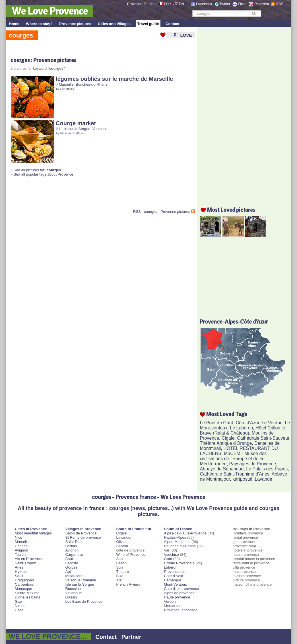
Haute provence (177, 597)
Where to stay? (39, 24)
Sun (119, 567)
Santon (122, 546)
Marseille (66, 84)
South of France (178, 529)
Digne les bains (27, 597)
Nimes (20, 606)
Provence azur (176, 572)
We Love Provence (50, 11)
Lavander (124, 537)
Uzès (19, 610)
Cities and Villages (114, 24)
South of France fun (134, 529)
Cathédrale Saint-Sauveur (263, 438)
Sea (119, 559)
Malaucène (75, 576)
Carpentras (24, 584)
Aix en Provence (28, 559)
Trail (120, 580)
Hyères (21, 572)
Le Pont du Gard (216, 423)
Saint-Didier (75, 542)
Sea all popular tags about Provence (44, 174)
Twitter (225, 4)
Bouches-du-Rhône (92, 84)
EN (181, 4)
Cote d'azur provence (181, 589)
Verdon (170, 601)
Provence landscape (181, 610)
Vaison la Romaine (81, 580)
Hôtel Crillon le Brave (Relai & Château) (242, 430)
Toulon (20, 555)
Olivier (121, 542)
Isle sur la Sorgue (80, 584)
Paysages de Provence (253, 464)
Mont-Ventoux (175, 584)
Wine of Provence (131, 555)
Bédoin (71, 546)
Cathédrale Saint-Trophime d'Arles (234, 474)
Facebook (204, 4)
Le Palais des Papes (267, 469)
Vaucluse (100, 129)
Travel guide (148, 24)
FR (166, 4)
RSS (280, 4)
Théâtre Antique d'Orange (226, 443)
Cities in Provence (31, 529)
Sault (19, 576)
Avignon (21, 550)
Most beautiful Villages (33, 533)
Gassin (71, 597)
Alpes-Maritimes (177, 542)
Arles (19, 567)
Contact (172, 24)
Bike (120, 576)
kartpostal (242, 479)
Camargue (173, 580)
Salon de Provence (81, 533)
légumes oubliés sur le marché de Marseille (114, 79)
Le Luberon (241, 428)
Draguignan (24, 580)
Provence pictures (75, 24)
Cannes (21, 546)
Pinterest (262, 4)
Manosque (23, 589)
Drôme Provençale (179, 563)
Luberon (171, 567)
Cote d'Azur (174, 576)
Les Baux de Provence (84, 601)
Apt (68, 572)
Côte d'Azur (247, 423)
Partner (131, 637)
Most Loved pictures (231, 210)
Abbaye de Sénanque (222, 469)
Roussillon (74, 589)
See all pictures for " (37, 170)
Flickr (242, 4)
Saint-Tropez (25, 563)
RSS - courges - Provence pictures (162, 212)
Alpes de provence (179, 593)
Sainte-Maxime (27, 593)
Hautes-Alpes (175, 537)
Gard (168, 559)
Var (167, 550)
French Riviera (128, 584)
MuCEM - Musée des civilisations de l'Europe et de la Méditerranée (233, 459)
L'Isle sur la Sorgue (75, 129)
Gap (18, 601)
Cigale (228, 438)
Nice (18, 537)
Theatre (122, 572)
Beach (121, 563)
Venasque (74, 593)
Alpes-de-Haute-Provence (185, 533)
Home (14, 24)
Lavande (263, 479)
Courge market (76, 123)
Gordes (72, 567)
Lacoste (72, 563)
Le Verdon (272, 423)
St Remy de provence (83, 537)
